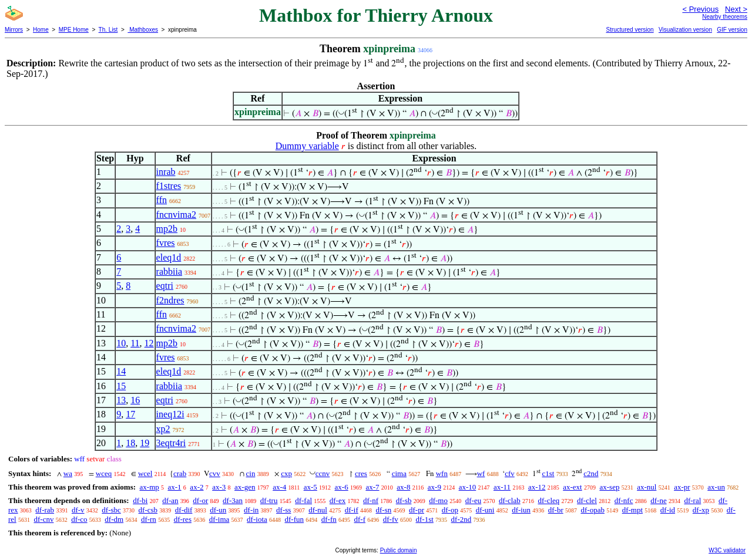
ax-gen (245, 487)
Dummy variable (307, 146)
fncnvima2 (176, 215)
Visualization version (685, 30)
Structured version (630, 30)
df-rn (149, 519)
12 (149, 343)
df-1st (425, 519)
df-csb (148, 510)
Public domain (399, 550)
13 (121, 400)
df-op (450, 510)
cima (399, 473)
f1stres (169, 186)
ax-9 (434, 487)
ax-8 (403, 487)
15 (121, 386)
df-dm (114, 519)
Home (41, 30)
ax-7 (372, 487)
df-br (556, 510)
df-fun (295, 519)
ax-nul (647, 487)
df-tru (269, 500)
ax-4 (279, 487)
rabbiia (169, 271)
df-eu (473, 500)
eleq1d (169, 257)
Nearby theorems (725, 17)
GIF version (732, 30)
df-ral (692, 500)
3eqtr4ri (171, 443)
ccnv (323, 473)
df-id (668, 510)
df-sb (404, 500)
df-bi (140, 500)
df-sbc (111, 510)
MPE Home (74, 30)
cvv (215, 473)
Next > (736, 9)
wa (68, 473)
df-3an (233, 500)
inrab (166, 172)
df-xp (701, 510)
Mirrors (14, 30)
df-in (251, 510)
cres (361, 473)
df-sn (384, 510)
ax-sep (609, 487)
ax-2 (197, 487)
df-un (218, 510)
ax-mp (150, 487)
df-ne (658, 500)
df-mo (438, 500)
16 (135, 400)
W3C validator (727, 550)
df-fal (303, 500)
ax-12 (537, 487)
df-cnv (43, 519)
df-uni (485, 510)
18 (130, 443)
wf (481, 473)
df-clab (510, 500)
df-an (170, 500)
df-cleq (548, 500)
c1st (548, 473)
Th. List (108, 30)
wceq (104, 473)
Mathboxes (143, 30)
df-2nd (461, 519)
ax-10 (468, 487)
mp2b (167, 229)
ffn (162, 200)
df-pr (417, 510)
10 (121, 343)
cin (251, 473)
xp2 (163, 429)
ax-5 (310, 487)
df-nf (371, 500)
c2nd (591, 473)
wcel (145, 473)
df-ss (283, 510)
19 (145, 443)
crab (180, 473)
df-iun (521, 510)
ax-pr (682, 487)
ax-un (716, 487)
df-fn (329, 519)
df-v (78, 510)
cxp (286, 473)
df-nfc (624, 500)
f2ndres (170, 300)
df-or (200, 500)
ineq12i (170, 414)
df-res (183, 519)
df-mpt (632, 510)
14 (121, 371)
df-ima (219, 519)
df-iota (257, 519)
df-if (352, 510)
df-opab (592, 510)
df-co (79, 519)
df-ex (338, 500)
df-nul (318, 510)
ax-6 (342, 487)
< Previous (700, 9)
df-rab (45, 510)
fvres (166, 243)
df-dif (184, 510)
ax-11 (502, 487)
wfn (442, 473)
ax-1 (175, 487)
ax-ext (572, 487)
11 (135, 343)
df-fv (391, 519)
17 (130, 414)
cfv (510, 473)
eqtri (165, 286)
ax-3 (219, 487)
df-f (360, 519)
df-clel (587, 500)
